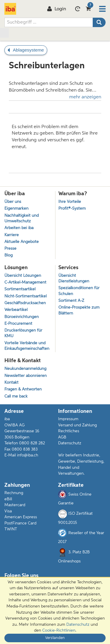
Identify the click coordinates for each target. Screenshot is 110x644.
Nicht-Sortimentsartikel (26, 296)
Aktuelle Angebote (22, 242)
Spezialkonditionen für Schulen (79, 291)
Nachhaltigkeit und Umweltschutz (22, 218)
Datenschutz (70, 443)
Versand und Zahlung (77, 425)
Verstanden (55, 638)
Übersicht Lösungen (23, 276)
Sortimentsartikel (20, 289)
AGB (62, 437)
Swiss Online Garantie (75, 498)
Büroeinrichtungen (22, 317)
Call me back (16, 397)
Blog (9, 255)
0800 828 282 (32, 443)
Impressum (68, 419)
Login (56, 9)
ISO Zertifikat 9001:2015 (75, 517)
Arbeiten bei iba (19, 228)
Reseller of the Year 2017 (81, 536)
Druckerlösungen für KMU (23, 333)
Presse (10, 249)
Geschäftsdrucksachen (25, 303)
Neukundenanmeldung (25, 369)
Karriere (12, 235)
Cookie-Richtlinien (59, 630)
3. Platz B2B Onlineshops (74, 556)
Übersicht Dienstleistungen (74, 279)
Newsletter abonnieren (26, 376)
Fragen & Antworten (23, 389)
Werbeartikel (16, 310)
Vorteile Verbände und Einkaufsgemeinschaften (27, 346)
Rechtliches (69, 431)
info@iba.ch (28, 455)
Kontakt (11, 383)
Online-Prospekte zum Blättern (79, 310)
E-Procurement (18, 324)
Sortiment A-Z (71, 301)
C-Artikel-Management (25, 283)
